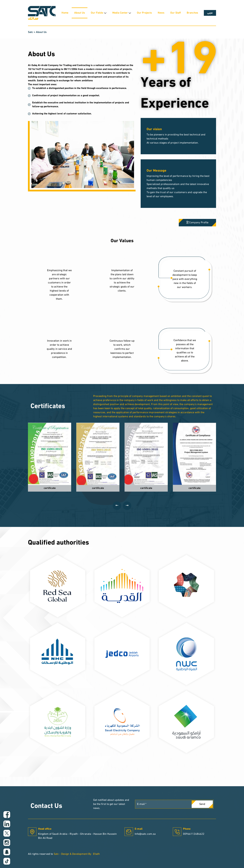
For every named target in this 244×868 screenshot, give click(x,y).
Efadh (96, 854)
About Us (80, 13)
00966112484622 (194, 834)
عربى (210, 13)
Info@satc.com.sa (145, 834)
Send (202, 804)
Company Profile (197, 222)
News (161, 13)
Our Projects (144, 13)
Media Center (120, 13)
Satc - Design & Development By (73, 854)
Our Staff (176, 13)
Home (65, 13)
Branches (192, 13)
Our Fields (97, 13)
